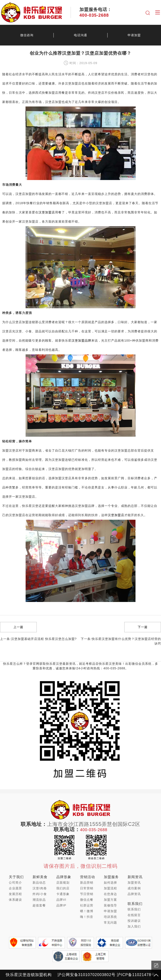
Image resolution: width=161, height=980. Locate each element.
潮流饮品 (39, 900)
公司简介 (15, 883)
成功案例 (134, 888)
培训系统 (110, 917)
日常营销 (87, 888)
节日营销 (87, 894)
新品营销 (87, 883)
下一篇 (143, 627)
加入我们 (134, 926)
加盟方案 (110, 900)
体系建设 (15, 900)
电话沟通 (80, 35)
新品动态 (39, 883)
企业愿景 (15, 888)
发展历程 (15, 894)
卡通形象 (63, 894)
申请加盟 (134, 35)
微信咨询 (27, 35)
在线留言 (134, 915)
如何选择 (110, 883)
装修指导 (110, 905)
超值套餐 (39, 905)
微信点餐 (87, 900)
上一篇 (18, 627)
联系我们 (134, 909)
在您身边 (110, 894)
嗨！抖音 (87, 917)
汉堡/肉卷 (40, 888)
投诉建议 (134, 921)
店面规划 (63, 883)
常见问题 (110, 922)
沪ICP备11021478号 (136, 975)
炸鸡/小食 (40, 894)
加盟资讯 (134, 883)
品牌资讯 (134, 894)
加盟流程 (110, 888)
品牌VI (61, 900)
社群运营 (87, 905)
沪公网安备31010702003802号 (87, 975)
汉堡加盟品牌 (81, 340)
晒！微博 (87, 911)
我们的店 (63, 888)
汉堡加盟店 (47, 212)
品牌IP (61, 905)
